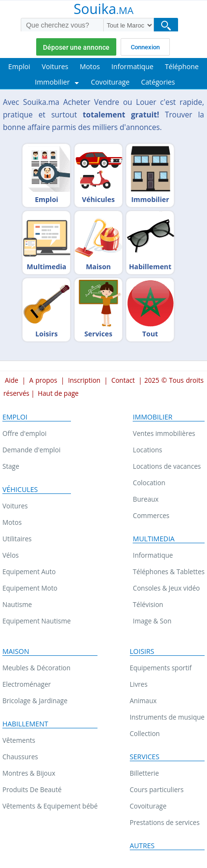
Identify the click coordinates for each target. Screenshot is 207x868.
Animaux (143, 701)
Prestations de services (165, 822)
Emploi (15, 417)
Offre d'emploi (24, 433)
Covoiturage (148, 806)
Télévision (148, 604)
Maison (16, 651)
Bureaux (145, 499)
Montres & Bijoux (29, 773)
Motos (12, 522)
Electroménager (27, 684)
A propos (43, 380)
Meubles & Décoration (36, 668)
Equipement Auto (29, 571)
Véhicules (20, 490)
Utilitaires (17, 539)
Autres (142, 846)
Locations (147, 450)
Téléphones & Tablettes (169, 571)
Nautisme (17, 604)
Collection (145, 733)
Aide (12, 380)
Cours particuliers (157, 789)
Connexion (145, 47)
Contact (123, 380)
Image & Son (152, 621)
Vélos (11, 555)
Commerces (151, 515)
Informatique (153, 555)
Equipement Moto (30, 588)
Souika (103, 10)
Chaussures (20, 757)
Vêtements (19, 740)
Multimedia (154, 539)
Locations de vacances (167, 466)
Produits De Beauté (32, 789)
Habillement (25, 724)
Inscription (84, 380)
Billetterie (145, 773)
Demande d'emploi (31, 450)
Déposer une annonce (76, 47)
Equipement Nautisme (37, 621)
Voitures (15, 506)
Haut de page (58, 393)
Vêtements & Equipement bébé (50, 806)
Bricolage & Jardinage (35, 701)
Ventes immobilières (164, 433)
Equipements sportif (161, 668)
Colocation (149, 483)
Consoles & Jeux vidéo (166, 588)
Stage (11, 466)
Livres (139, 684)
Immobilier (152, 417)
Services (145, 757)
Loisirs (142, 651)
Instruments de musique (167, 717)
